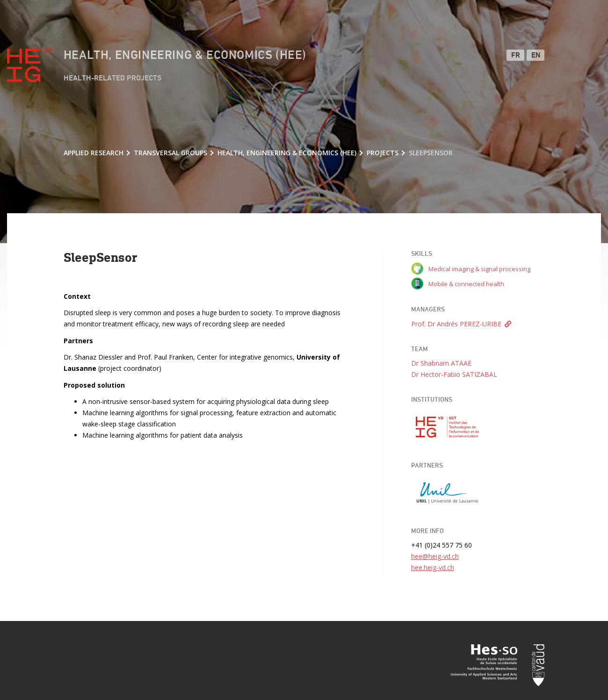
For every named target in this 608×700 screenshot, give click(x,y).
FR (516, 56)
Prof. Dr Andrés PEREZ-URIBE (456, 324)
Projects (383, 153)
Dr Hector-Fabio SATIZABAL (454, 374)
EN (536, 56)
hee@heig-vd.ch (435, 556)
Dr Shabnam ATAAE (441, 363)
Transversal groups (170, 153)
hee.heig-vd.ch (433, 567)
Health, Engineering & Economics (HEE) (185, 56)
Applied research (94, 153)
